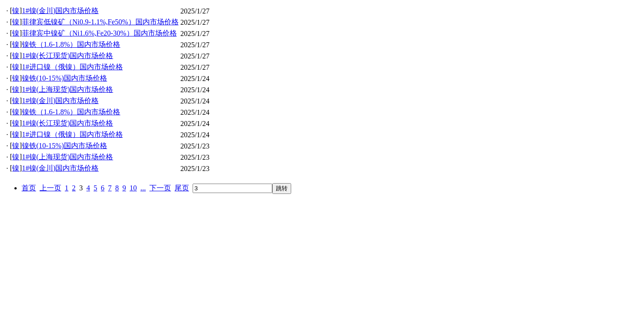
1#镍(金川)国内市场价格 (61, 11)
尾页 (182, 188)
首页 (29, 188)
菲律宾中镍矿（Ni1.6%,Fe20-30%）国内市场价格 (99, 33)
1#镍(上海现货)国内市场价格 (68, 89)
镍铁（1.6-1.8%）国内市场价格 (71, 44)
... (143, 188)
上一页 (50, 188)
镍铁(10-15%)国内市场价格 (65, 78)
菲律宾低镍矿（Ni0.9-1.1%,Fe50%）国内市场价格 (100, 22)
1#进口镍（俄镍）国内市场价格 (72, 67)
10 (133, 188)
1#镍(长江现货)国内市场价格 (68, 56)
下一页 (160, 188)
